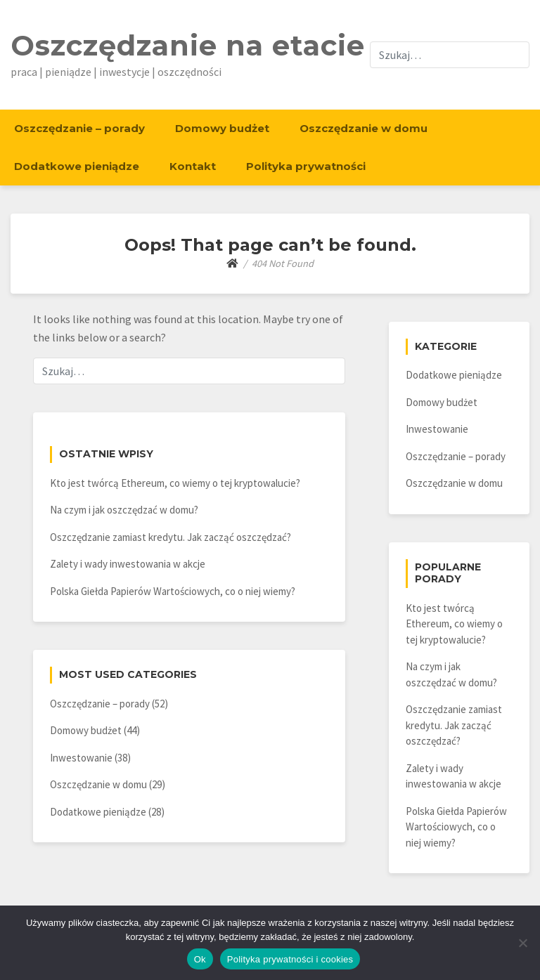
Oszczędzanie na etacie (188, 45)
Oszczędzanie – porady (79, 128)
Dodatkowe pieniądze (77, 166)
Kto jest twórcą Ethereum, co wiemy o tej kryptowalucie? (175, 483)
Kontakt (193, 166)
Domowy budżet (222, 128)
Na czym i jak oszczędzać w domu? (124, 510)
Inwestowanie (81, 758)
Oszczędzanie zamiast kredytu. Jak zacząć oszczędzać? (171, 537)
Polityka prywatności (306, 166)
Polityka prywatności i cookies (290, 959)
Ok (200, 959)
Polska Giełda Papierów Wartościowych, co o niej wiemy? (173, 591)
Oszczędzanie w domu (364, 128)
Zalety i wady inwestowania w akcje (128, 564)
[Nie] (522, 943)
